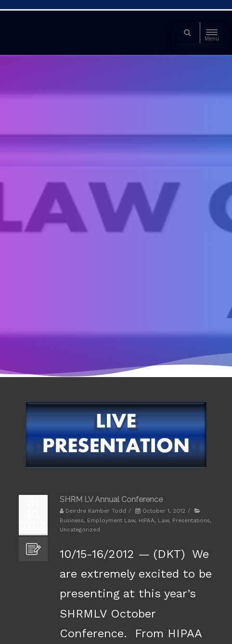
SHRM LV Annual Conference (111, 499)
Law (163, 520)
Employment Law (111, 520)
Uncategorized (80, 530)
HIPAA (147, 520)
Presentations (191, 520)
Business (72, 520)
